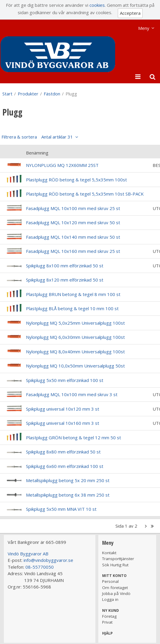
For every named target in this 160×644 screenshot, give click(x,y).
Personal (110, 581)
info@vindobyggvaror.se (48, 560)
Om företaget (115, 588)
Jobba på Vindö (116, 593)
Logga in (110, 599)
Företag (109, 616)
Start (7, 94)
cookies (97, 5)
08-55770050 (40, 567)
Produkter (28, 94)
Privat (107, 622)
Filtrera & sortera (37, 137)
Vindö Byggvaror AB (28, 554)
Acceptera (130, 13)
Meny (144, 28)
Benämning (37, 153)
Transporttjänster (118, 559)
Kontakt (109, 553)
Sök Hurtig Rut (115, 565)
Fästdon (52, 94)
